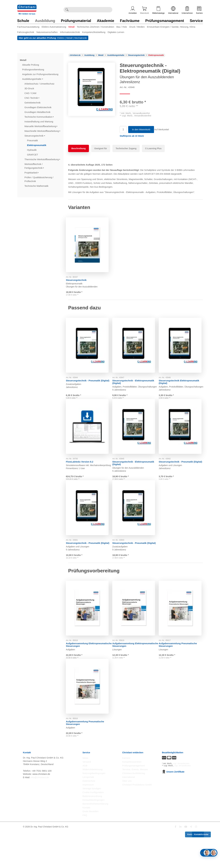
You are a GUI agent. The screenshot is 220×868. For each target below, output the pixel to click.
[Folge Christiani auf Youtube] (186, 863)
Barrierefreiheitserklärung (95, 840)
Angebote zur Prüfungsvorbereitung (41, 74)
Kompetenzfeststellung (94, 32)
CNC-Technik (32, 98)
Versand (87, 798)
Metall (71, 27)
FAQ (85, 851)
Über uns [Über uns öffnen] (127, 817)
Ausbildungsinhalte (33, 79)
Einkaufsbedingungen (94, 836)
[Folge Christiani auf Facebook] (176, 863)
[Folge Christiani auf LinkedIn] (180, 863)
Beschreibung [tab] (78, 148)
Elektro (61, 38)
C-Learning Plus (153, 148)
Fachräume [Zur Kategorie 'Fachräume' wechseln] (130, 21)
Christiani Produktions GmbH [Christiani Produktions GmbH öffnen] (137, 821)
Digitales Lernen (116, 32)
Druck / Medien (137, 27)
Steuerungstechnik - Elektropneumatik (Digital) (129, 384)
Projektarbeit (31, 173)
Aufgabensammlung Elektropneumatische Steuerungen (87, 668)
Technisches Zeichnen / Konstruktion (95, 27)
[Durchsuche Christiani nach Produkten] (91, 10)
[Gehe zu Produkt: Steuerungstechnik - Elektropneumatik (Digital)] (136, 349)
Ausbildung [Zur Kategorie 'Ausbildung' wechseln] (45, 21)
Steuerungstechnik (35, 136)
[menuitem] (29, 27)
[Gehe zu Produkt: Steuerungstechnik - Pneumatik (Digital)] (89, 349)
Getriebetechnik (33, 103)
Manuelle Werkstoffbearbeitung (41, 126)
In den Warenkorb (141, 129)
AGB (85, 802)
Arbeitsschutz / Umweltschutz (40, 84)
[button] (132, 136)
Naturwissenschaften (47, 32)
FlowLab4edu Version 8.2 (82, 472)
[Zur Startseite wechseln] (27, 7)
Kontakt (86, 844)
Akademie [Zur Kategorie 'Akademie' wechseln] (105, 21)
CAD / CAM (31, 93)
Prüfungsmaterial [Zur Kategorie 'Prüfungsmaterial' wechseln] (76, 21)
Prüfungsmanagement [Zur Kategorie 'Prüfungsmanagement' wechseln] (165, 21)
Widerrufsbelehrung (93, 806)
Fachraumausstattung (28, 27)
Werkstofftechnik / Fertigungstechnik (34, 166)
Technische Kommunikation (39, 117)
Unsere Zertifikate (173, 808)
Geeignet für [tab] (101, 148)
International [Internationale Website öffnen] (173, 10)
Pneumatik (33, 140)
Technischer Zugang (126, 148)
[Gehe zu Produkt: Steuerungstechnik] (89, 243)
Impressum (88, 821)
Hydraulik (32, 150)
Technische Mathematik (37, 186)
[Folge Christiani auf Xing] (191, 863)
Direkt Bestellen (91, 848)
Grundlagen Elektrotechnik (38, 107)
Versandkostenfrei (141, 113)
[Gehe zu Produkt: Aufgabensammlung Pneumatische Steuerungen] (182, 633)
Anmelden (133, 10)
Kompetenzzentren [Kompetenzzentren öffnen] (132, 798)
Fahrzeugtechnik (26, 32)
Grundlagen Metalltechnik (38, 112)
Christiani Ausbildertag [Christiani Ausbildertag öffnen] (134, 809)
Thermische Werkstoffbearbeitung (42, 159)
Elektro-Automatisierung (54, 27)
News (85, 794)
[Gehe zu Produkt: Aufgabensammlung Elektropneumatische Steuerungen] (89, 633)
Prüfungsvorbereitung (33, 69)
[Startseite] (75, 55)
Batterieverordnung (92, 832)
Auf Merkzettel (164, 129)
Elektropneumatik (37, 145)
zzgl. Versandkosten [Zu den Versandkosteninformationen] (181, 800)
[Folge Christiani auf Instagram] (196, 863)
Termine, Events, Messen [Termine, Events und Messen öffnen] (135, 806)
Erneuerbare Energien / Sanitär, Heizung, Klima (171, 27)
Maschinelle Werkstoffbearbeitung (42, 131)
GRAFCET (33, 155)
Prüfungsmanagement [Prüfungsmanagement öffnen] (134, 802)
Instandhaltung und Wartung (39, 122)
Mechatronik (81, 38)
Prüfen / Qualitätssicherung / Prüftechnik (39, 179)
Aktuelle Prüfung (31, 65)
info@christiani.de (40, 813)
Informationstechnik (70, 32)
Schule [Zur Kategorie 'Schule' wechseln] (23, 21)
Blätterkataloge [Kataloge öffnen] (158, 10)
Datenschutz (89, 817)
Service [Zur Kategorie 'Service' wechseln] (196, 21)
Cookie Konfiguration (93, 829)
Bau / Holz (122, 27)
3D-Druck (30, 88)
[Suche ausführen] (67, 10)
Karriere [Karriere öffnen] (199, 10)
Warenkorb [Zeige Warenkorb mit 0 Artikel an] (145, 10)
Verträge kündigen (92, 825)
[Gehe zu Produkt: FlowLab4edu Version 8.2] (89, 438)
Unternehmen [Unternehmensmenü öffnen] (187, 10)
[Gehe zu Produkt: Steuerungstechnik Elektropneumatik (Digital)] (182, 349)
